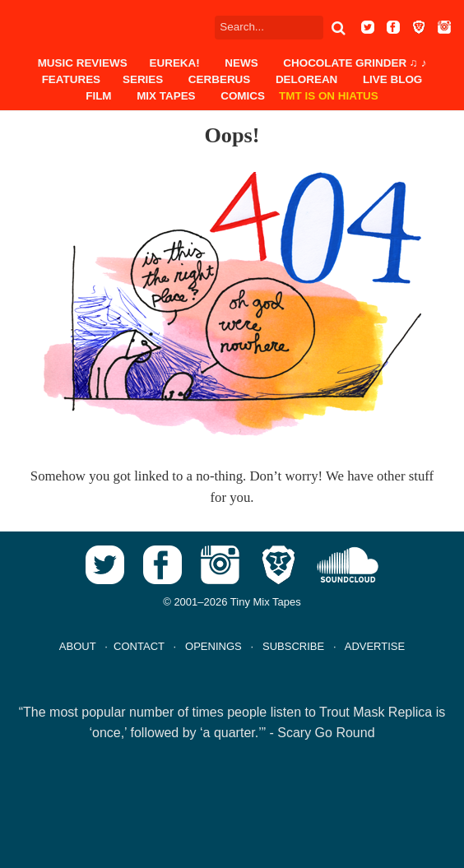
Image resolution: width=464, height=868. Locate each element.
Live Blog (392, 79)
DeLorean (306, 79)
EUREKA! (175, 63)
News (241, 63)
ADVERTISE (375, 646)
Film (98, 96)
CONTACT (139, 646)
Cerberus (219, 79)
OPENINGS (213, 646)
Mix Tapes (166, 96)
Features (71, 79)
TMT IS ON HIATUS (329, 96)
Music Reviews (83, 63)
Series (143, 79)
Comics (243, 96)
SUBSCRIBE (293, 646)
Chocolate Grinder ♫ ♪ (355, 63)
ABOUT (78, 646)
